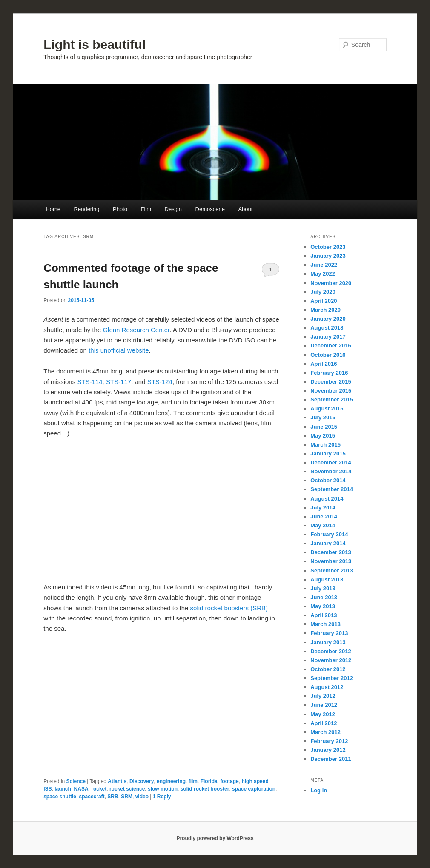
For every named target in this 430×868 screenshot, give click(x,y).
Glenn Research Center (136, 330)
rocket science (127, 789)
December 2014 (331, 462)
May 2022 (323, 274)
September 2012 (332, 678)
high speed (255, 781)
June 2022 (324, 265)
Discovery (142, 781)
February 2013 (329, 633)
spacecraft (92, 797)
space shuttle (60, 797)
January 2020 (328, 319)
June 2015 (324, 427)
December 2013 (331, 552)
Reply (162, 797)
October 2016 (328, 355)
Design (173, 209)
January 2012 (328, 750)
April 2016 (324, 364)
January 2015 (328, 454)
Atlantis (117, 781)
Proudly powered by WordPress (215, 838)
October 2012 (328, 669)
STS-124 (160, 382)
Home (53, 209)
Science (76, 781)
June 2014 (324, 517)
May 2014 (323, 525)
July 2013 (323, 588)
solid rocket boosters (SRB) (229, 608)
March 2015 (325, 445)
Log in (319, 790)
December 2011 (331, 759)
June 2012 (324, 705)
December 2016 (331, 346)
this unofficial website (119, 350)
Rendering (87, 209)
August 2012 (327, 687)
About (245, 209)
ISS (47, 789)
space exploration (254, 789)
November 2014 (331, 471)
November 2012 (331, 660)
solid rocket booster (205, 789)
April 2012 (324, 723)
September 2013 (332, 571)
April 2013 (324, 615)
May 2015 (323, 436)
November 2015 (331, 391)
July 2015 (323, 417)
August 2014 (327, 499)
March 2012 (325, 732)
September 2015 (332, 400)
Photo (120, 209)
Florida (209, 781)
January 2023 (328, 256)
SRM (127, 797)
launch (63, 789)
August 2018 (327, 328)
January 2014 (328, 543)
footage (229, 781)
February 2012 (329, 741)
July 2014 (323, 508)
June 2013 (324, 597)
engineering (171, 781)
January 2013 (328, 642)
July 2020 (323, 292)
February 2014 (329, 534)
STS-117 (119, 382)
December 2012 (331, 651)
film (193, 781)
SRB (113, 797)
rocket (99, 789)
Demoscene (210, 209)
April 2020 (324, 301)
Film (146, 209)
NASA (81, 789)
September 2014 (332, 489)
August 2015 (327, 408)
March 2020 (325, 310)
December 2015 (331, 382)
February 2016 (329, 373)
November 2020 (331, 283)
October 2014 (328, 480)
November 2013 (331, 561)
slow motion (163, 789)
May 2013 (323, 606)
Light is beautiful (95, 44)
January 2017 (328, 337)
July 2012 (323, 696)
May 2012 (323, 714)
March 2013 (325, 624)
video (142, 797)
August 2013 (327, 579)
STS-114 (90, 382)
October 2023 (328, 247)
